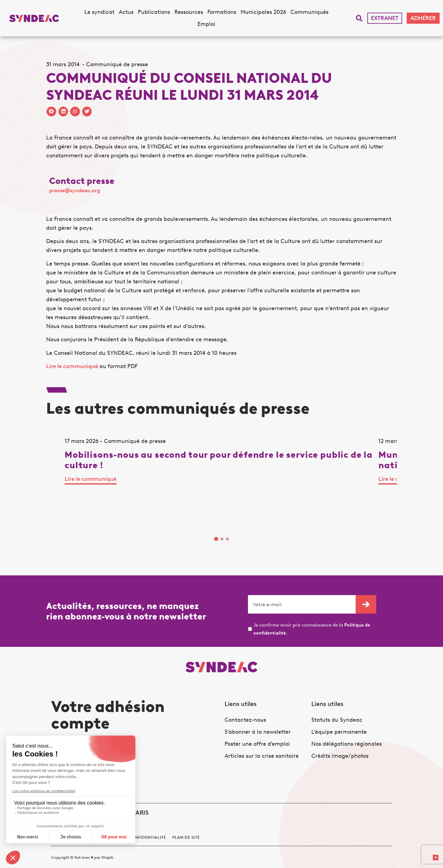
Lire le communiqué (73, 366)
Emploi (206, 24)
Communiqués (309, 12)
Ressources (189, 12)
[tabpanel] (95, 489)
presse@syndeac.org (75, 190)
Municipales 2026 (263, 12)
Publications (154, 12)
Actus (126, 12)
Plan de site (186, 831)
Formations (222, 12)
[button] (359, 18)
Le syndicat (99, 12)
